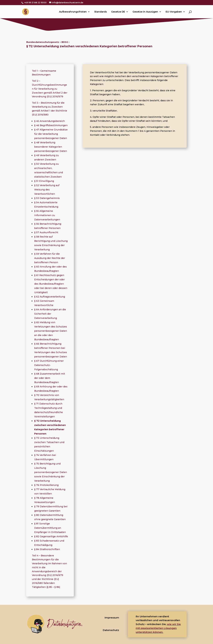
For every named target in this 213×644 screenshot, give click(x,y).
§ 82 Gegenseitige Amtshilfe (51, 536)
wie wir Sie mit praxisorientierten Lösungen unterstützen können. (158, 628)
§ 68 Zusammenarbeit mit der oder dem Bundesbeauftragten (50, 378)
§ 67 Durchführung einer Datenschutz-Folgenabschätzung (49, 365)
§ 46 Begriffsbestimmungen (51, 125)
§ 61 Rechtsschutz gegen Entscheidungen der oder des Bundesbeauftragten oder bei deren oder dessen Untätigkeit (51, 284)
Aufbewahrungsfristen (73, 12)
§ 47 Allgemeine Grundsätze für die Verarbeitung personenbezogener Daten (51, 134)
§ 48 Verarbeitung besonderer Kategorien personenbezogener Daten (51, 147)
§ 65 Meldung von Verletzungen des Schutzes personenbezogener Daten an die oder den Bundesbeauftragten (51, 331)
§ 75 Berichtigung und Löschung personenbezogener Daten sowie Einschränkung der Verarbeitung (51, 472)
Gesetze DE (118, 12)
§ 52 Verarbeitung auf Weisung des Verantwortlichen (47, 190)
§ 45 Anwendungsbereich (50, 121)
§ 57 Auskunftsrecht (46, 232)
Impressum (112, 618)
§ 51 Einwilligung (44, 181)
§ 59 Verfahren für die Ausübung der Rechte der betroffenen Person (50, 258)
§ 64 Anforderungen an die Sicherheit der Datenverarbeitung (50, 314)
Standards (101, 12)
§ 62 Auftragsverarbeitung (50, 297)
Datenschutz (111, 630)
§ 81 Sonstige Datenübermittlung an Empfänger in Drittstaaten (50, 528)
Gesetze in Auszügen (145, 12)
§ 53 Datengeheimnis (47, 198)
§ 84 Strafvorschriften (47, 549)
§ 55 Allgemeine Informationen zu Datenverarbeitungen (47, 215)
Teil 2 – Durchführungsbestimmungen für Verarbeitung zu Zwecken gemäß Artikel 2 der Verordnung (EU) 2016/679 (50, 89)
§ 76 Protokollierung (46, 485)
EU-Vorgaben (174, 12)
